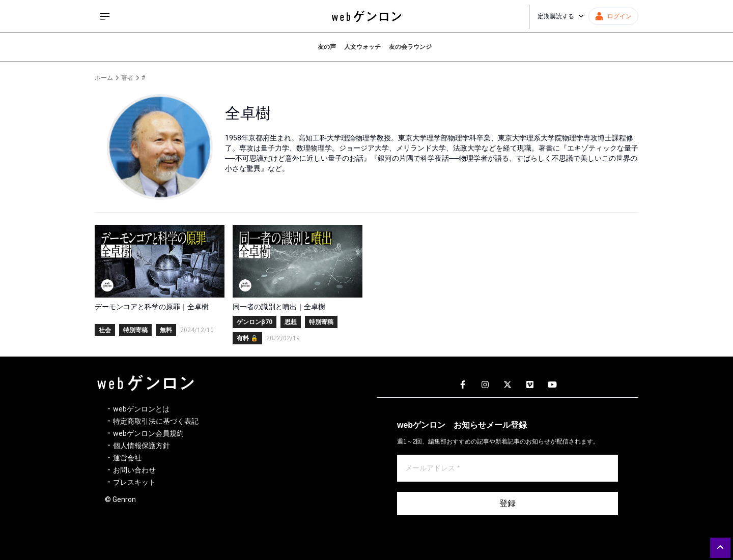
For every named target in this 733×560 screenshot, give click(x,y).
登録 (508, 503)
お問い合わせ (134, 470)
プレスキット (134, 482)
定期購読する (561, 16)
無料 (166, 330)
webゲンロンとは (141, 409)
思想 (291, 322)
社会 (105, 330)
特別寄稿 (135, 330)
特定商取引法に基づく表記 (156, 421)
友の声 (327, 47)
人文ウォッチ (362, 47)
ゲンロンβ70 (255, 322)
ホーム (104, 78)
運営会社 (127, 458)
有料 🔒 (247, 338)
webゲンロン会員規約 (148, 433)
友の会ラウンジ (410, 47)
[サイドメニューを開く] (105, 16)
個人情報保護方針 (142, 446)
